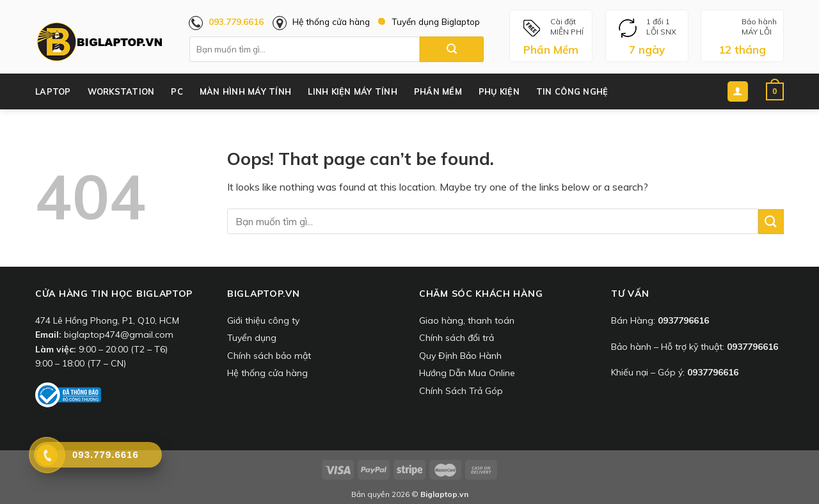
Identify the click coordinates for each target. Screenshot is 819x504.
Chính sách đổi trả (457, 338)
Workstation (121, 91)
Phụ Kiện (499, 91)
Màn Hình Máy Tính (245, 91)
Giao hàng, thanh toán (467, 320)
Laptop (53, 91)
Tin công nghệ (572, 91)
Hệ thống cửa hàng (331, 21)
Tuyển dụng (252, 338)
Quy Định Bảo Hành (460, 356)
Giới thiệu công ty (263, 320)
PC (177, 91)
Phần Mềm (438, 91)
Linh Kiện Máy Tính (353, 91)
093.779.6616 (236, 21)
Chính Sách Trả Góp (461, 391)
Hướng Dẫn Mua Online (467, 373)
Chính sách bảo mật (269, 356)
